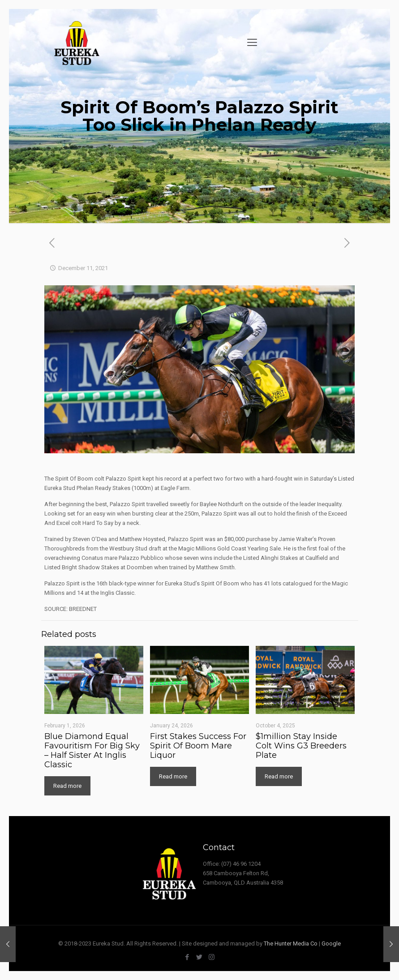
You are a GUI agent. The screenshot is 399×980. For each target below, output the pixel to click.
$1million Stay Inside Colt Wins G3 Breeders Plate (301, 746)
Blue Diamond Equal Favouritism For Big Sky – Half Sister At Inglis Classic (92, 750)
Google (331, 943)
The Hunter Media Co (291, 943)
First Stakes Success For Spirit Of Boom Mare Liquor (198, 746)
